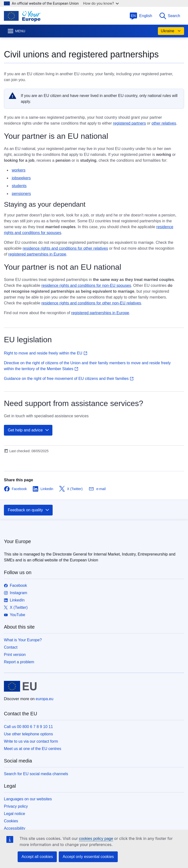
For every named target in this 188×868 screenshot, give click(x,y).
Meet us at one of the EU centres (33, 749)
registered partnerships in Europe (37, 254)
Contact (11, 647)
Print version (15, 655)
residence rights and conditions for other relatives (65, 248)
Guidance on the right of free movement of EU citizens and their (69, 379)
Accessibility (15, 828)
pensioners (21, 194)
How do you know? (101, 3)
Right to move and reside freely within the (46, 353)
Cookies (11, 821)
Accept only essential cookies (88, 857)
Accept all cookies (37, 857)
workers (19, 170)
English (141, 16)
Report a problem (19, 662)
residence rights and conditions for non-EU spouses (86, 285)
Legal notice (14, 814)
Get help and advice (29, 430)
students (19, 186)
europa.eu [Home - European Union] (45, 699)
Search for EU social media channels (36, 774)
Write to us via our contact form (31, 741)
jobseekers (21, 178)
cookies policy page (96, 839)
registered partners (129, 123)
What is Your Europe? (23, 640)
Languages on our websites (28, 799)
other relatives (164, 123)
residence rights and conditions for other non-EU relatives (91, 303)
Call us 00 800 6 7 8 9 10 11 (28, 727)
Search (170, 16)
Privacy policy (16, 806)
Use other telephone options (28, 734)
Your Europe (17, 541)
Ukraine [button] (171, 31)
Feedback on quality (29, 510)
